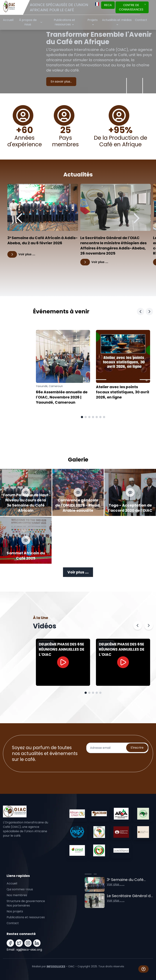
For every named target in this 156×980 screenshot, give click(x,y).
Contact (141, 20)
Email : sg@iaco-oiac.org (24, 950)
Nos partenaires (18, 905)
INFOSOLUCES (56, 966)
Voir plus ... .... (116, 884)
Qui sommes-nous (20, 889)
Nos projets (15, 911)
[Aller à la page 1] (82, 417)
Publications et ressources (26, 917)
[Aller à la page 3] (89, 417)
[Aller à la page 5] (97, 417)
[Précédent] (20, 218)
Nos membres (17, 895)
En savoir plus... (61, 82)
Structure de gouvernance (26, 901)
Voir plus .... (78, 572)
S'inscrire (137, 748)
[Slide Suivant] (149, 312)
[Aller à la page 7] (104, 417)
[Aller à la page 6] (100, 417)
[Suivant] (136, 218)
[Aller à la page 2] (86, 417)
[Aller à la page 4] (93, 417)
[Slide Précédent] (141, 312)
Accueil (8, 20)
